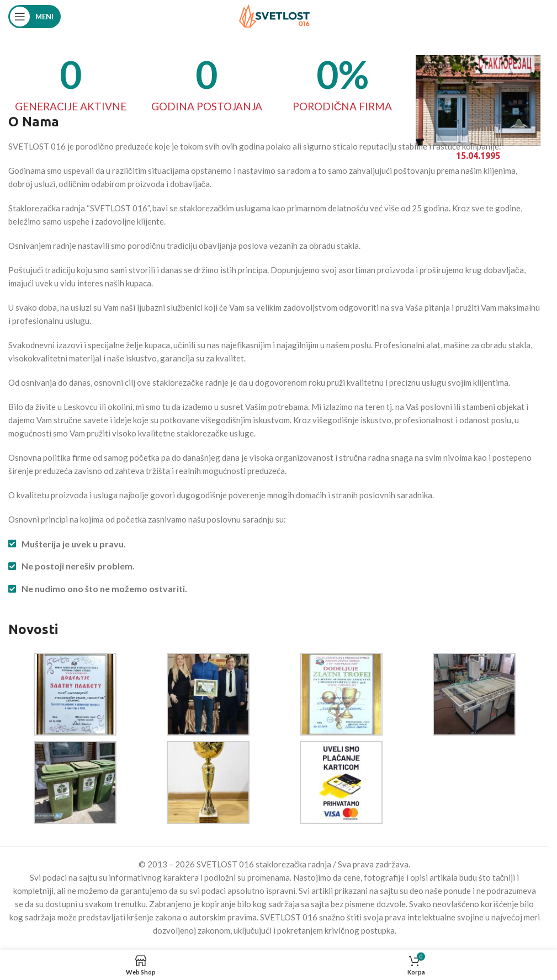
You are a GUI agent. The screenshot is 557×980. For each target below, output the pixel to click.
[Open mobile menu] (35, 17)
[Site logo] (275, 15)
